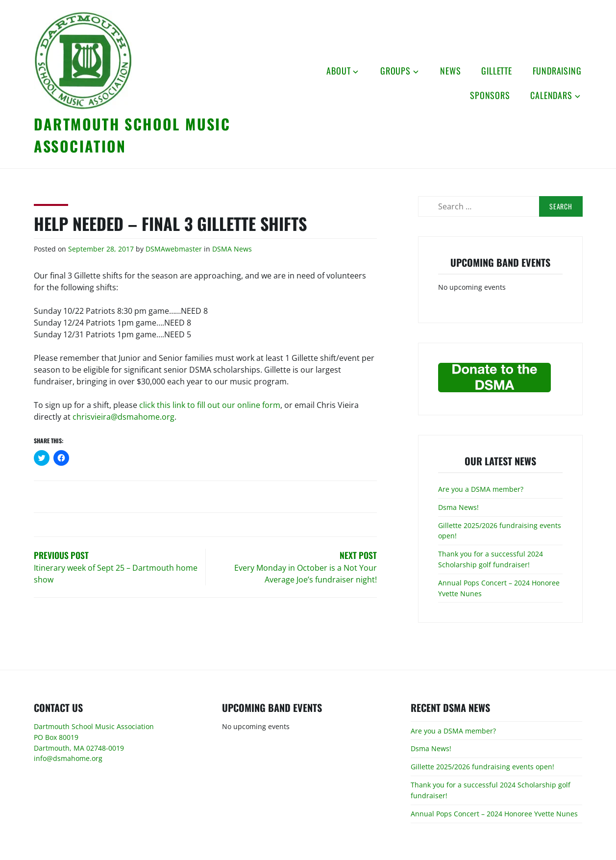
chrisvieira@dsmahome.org (123, 417)
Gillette (496, 71)
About (338, 71)
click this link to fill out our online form (210, 405)
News (450, 71)
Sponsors (490, 95)
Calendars (551, 95)
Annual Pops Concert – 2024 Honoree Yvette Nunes (494, 814)
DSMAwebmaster (174, 249)
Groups (395, 71)
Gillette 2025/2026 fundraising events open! (482, 767)
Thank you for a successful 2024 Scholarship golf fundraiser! (491, 559)
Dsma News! (458, 507)
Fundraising (557, 71)
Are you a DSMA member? (481, 489)
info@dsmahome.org (68, 758)
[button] (83, 60)
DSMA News (232, 249)
